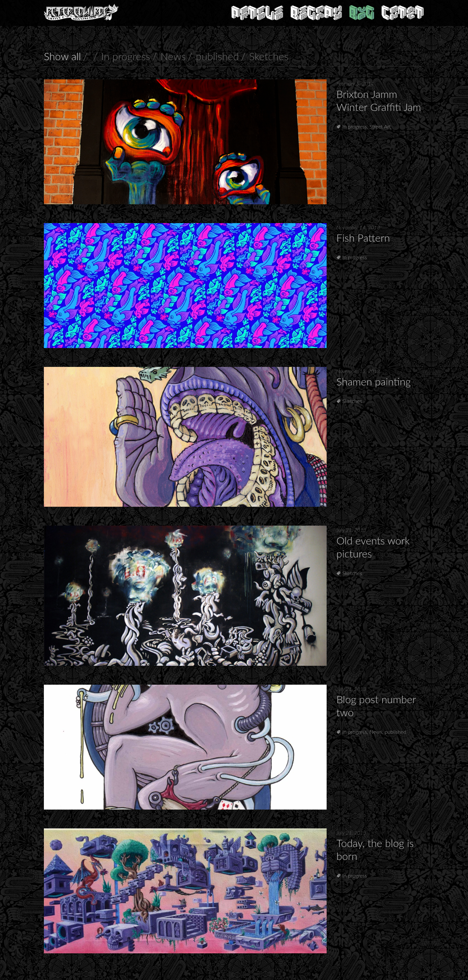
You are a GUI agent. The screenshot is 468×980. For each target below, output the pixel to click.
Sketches (269, 56)
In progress (126, 56)
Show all (62, 56)
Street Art (380, 126)
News (173, 56)
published (218, 56)
